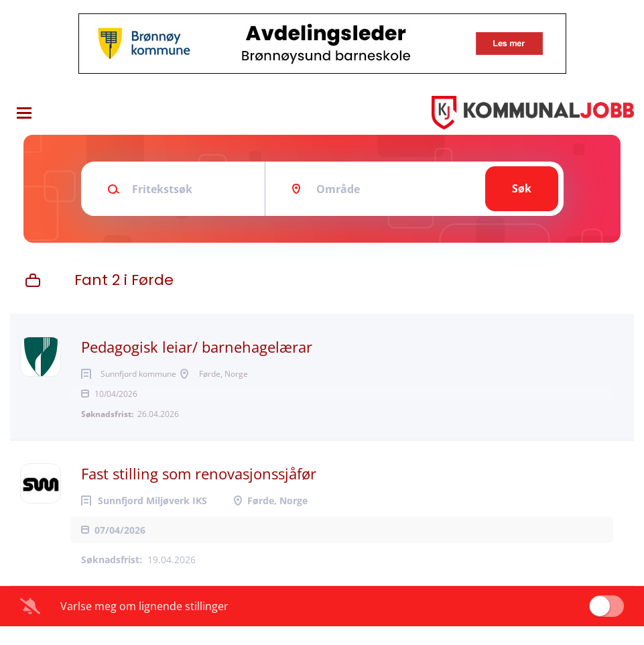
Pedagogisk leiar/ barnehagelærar (197, 347)
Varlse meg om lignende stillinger (144, 625)
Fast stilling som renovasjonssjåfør (199, 492)
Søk (522, 188)
